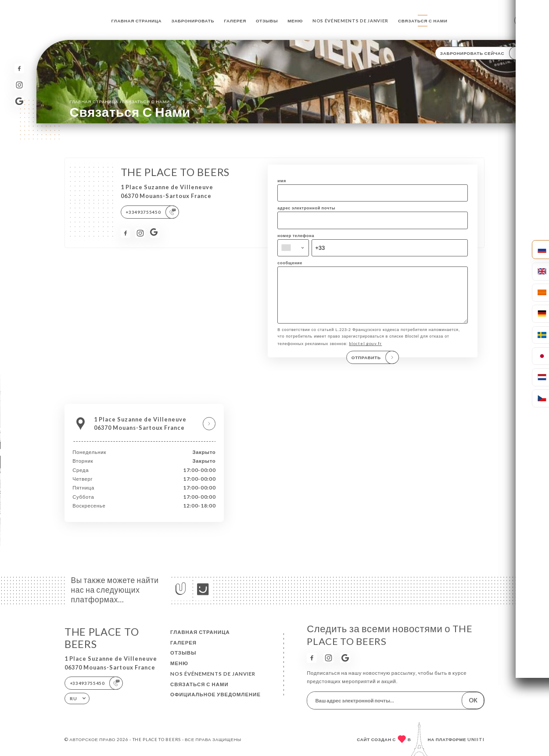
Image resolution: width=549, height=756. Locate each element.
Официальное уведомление (215, 694)
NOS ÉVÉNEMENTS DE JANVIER (350, 21)
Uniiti (476, 739)
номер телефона (296, 236)
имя (282, 181)
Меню (295, 21)
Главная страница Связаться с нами (119, 101)
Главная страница (137, 21)
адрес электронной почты (306, 208)
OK (473, 700)
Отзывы (267, 21)
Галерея (235, 21)
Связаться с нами (423, 21)
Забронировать (193, 21)
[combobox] (293, 248)
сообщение (290, 263)
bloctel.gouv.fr (365, 353)
